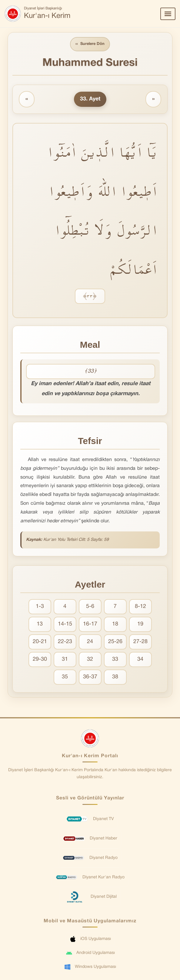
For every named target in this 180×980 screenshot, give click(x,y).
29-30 (40, 659)
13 (40, 624)
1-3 (40, 607)
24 (90, 642)
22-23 (65, 642)
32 (90, 659)
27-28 (140, 642)
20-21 (40, 642)
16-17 (90, 624)
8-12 (140, 607)
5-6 (90, 607)
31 (65, 659)
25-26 (115, 642)
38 (115, 677)
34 (140, 659)
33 (115, 659)
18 (115, 624)
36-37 (90, 677)
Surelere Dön (90, 44)
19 (140, 624)
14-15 (65, 624)
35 (65, 677)
